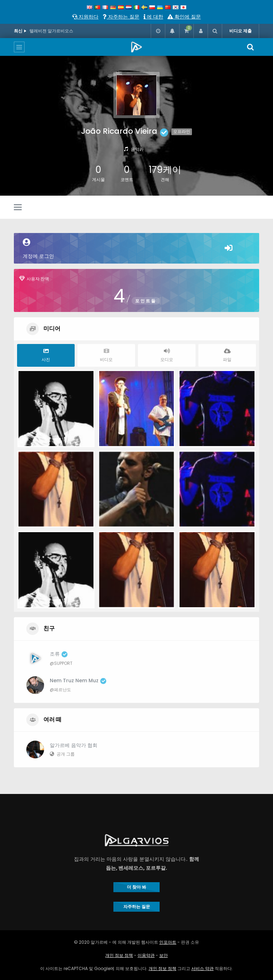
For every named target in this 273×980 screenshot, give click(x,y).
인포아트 (168, 942)
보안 (164, 955)
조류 (59, 654)
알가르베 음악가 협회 (74, 745)
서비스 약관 (202, 968)
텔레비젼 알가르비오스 (51, 31)
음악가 (137, 149)
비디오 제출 (240, 31)
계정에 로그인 (136, 249)
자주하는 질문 (121, 17)
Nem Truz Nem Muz (78, 680)
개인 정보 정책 (119, 955)
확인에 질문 (184, 17)
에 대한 (153, 17)
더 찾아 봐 (136, 887)
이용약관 (146, 955)
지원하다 (85, 17)
